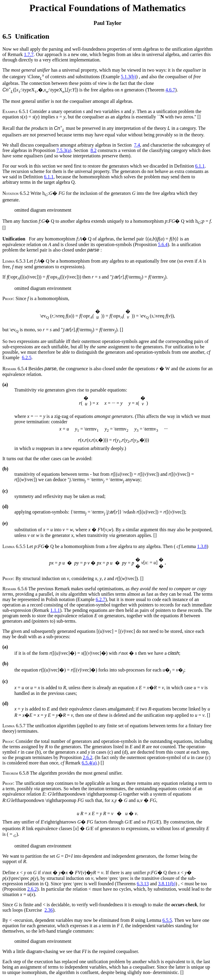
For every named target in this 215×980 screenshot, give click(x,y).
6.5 (7, 36)
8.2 (93, 150)
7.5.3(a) (64, 150)
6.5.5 (167, 920)
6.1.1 (200, 166)
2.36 (49, 910)
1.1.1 (55, 610)
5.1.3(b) (129, 77)
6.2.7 (100, 599)
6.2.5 (27, 357)
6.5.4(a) (89, 763)
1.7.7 (29, 54)
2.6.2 (87, 757)
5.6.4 (163, 244)
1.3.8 (202, 546)
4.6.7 (170, 90)
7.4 (137, 145)
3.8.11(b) (167, 884)
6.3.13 (143, 884)
